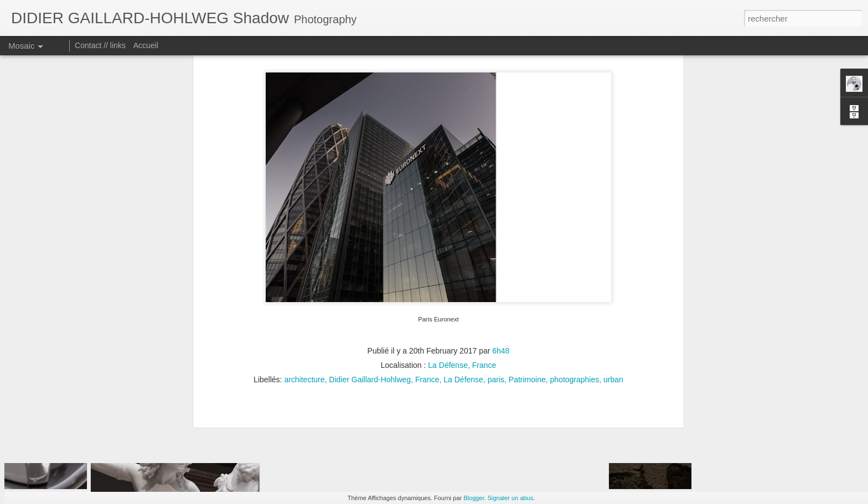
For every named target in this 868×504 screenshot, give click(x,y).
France (427, 269)
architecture (304, 269)
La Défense (463, 269)
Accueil (146, 45)
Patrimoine (527, 269)
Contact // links (100, 45)
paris (496, 269)
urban (613, 269)
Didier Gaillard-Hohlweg (370, 269)
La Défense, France (462, 254)
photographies (575, 269)
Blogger (474, 498)
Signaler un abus (511, 498)
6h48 (501, 240)
